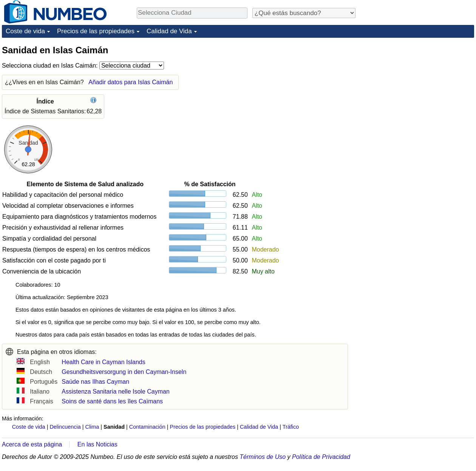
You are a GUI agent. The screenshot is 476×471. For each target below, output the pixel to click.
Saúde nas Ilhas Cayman (95, 382)
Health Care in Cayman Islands (103, 362)
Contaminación (147, 427)
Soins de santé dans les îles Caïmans (112, 401)
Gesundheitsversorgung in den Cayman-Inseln (124, 372)
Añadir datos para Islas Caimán (131, 82)
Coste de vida (25, 31)
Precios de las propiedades (96, 31)
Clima (92, 427)
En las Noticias (97, 444)
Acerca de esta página (32, 444)
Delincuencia (65, 427)
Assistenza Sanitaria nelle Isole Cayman (115, 391)
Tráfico (291, 427)
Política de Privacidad (321, 457)
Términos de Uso (263, 457)
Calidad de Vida (169, 31)
